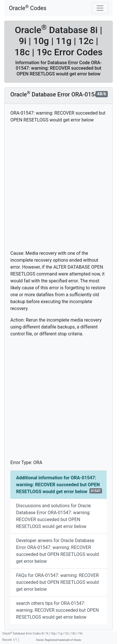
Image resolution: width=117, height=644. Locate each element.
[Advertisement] (58, 187)
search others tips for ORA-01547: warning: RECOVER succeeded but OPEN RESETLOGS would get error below (57, 610)
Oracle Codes (28, 8)
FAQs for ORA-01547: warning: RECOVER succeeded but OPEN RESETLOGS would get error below (57, 582)
